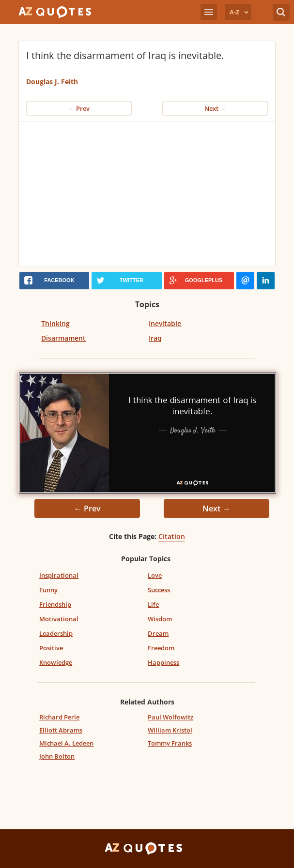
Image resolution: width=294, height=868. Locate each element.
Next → (215, 108)
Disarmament (63, 338)
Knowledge (56, 662)
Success (159, 590)
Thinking (55, 323)
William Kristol (170, 730)
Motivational (59, 619)
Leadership (56, 633)
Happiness (163, 662)
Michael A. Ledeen (66, 743)
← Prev (79, 108)
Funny (48, 590)
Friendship (55, 604)
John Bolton (57, 756)
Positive (51, 648)
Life (153, 604)
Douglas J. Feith (52, 82)
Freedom (161, 648)
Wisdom (160, 619)
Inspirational (59, 575)
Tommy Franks (170, 743)
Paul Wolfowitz (170, 717)
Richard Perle (59, 717)
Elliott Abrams (61, 730)
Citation (172, 536)
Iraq (155, 338)
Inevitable (165, 323)
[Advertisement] (147, 194)
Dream (158, 633)
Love (155, 575)
